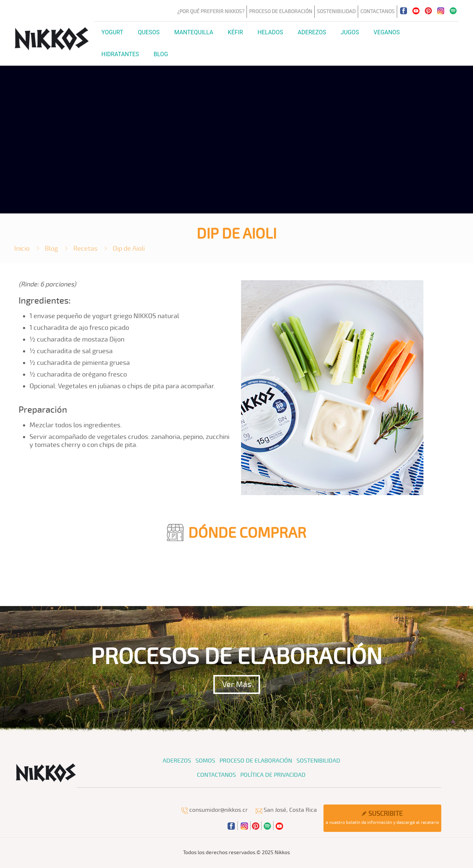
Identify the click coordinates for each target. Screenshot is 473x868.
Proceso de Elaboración (281, 11)
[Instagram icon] (441, 11)
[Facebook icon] (403, 11)
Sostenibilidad (336, 11)
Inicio (22, 248)
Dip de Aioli (129, 248)
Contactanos (377, 11)
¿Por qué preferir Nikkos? (211, 11)
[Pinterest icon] (428, 11)
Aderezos (177, 761)
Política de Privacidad (273, 775)
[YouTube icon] (416, 11)
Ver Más (237, 684)
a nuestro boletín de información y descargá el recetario (382, 817)
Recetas (85, 248)
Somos (205, 761)
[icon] (453, 11)
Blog (51, 248)
